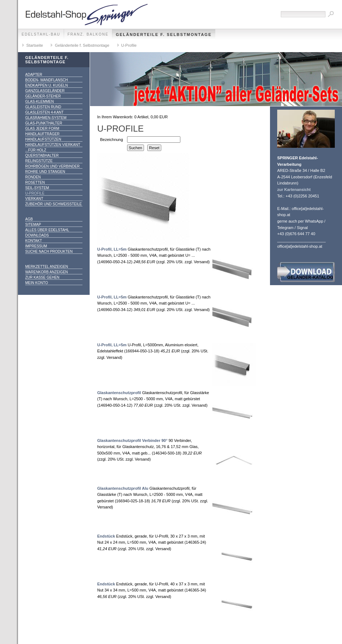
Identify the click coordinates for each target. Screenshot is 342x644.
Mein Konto (37, 283)
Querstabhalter (42, 156)
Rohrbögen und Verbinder (52, 166)
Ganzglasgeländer (45, 91)
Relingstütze (39, 161)
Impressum (36, 246)
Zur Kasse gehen (42, 277)
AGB (29, 219)
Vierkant (34, 199)
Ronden (33, 177)
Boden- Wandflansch (47, 80)
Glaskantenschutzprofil (119, 393)
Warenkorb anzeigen (47, 272)
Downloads (37, 235)
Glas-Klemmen (39, 102)
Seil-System (37, 188)
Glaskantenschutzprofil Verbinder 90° (132, 440)
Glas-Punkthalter (44, 123)
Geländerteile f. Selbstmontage (164, 35)
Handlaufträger (42, 134)
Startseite (35, 45)
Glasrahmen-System (46, 118)
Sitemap (33, 225)
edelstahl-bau (41, 34)
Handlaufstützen (43, 139)
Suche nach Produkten (49, 252)
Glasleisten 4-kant (44, 112)
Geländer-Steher (43, 96)
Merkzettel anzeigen (47, 267)
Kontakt (33, 241)
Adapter (34, 75)
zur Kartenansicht (294, 189)
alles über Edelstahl (47, 230)
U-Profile (129, 45)
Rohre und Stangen (45, 172)
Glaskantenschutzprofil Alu (123, 488)
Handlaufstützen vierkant (53, 145)
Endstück (106, 536)
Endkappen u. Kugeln (46, 85)
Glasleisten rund (43, 107)
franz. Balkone (88, 34)
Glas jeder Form (42, 129)
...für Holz (36, 150)
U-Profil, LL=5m (112, 249)
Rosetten (35, 182)
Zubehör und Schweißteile (53, 204)
